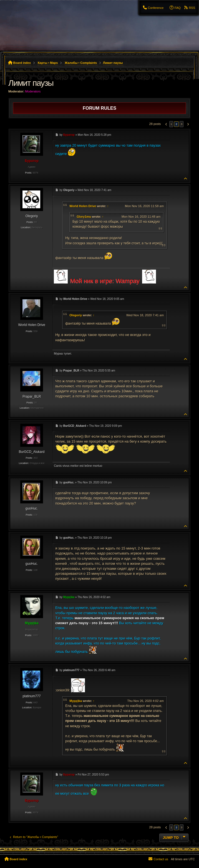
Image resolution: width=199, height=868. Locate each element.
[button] (166, 124)
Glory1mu (84, 217)
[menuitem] (153, 8)
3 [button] (182, 124)
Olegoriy (76, 315)
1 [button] (171, 124)
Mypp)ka (76, 701)
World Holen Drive (83, 206)
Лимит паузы (113, 63)
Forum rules (99, 108)
